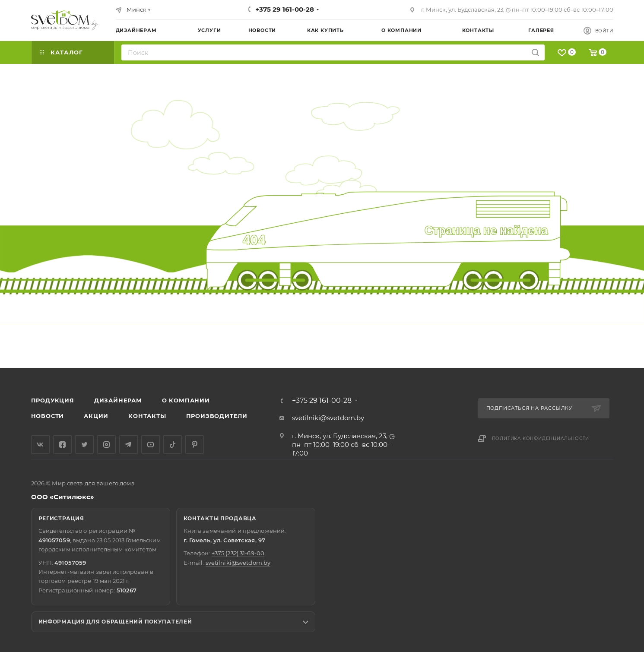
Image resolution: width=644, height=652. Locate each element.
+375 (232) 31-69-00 (238, 553)
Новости (48, 416)
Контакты (147, 416)
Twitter (84, 445)
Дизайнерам (118, 400)
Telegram (128, 445)
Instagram (106, 445)
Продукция (53, 400)
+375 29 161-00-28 (285, 9)
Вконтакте (40, 445)
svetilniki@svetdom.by (328, 418)
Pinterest (195, 445)
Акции (96, 416)
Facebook (62, 445)
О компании (186, 400)
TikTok (173, 445)
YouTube (151, 445)
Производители (217, 416)
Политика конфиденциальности (541, 438)
